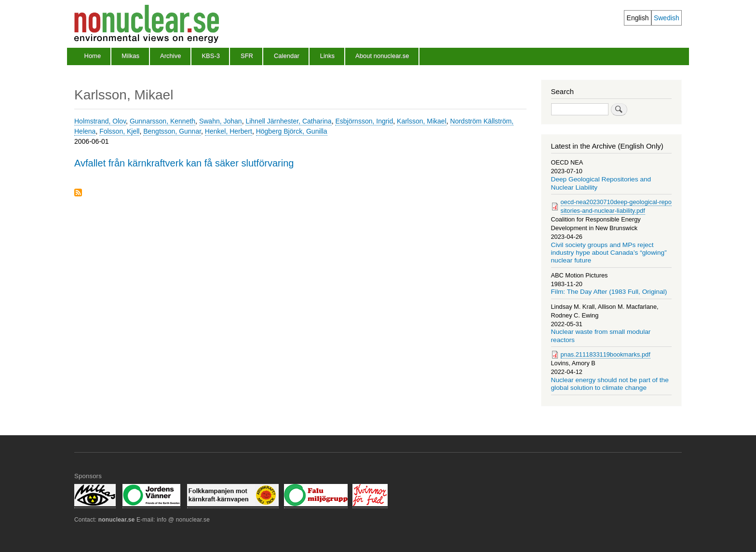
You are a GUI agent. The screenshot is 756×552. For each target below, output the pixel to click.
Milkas (130, 56)
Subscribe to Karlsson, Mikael (78, 193)
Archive (170, 56)
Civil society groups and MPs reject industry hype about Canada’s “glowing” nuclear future (609, 253)
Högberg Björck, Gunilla (292, 131)
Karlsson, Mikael (422, 121)
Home (93, 56)
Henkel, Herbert (229, 131)
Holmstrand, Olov (100, 121)
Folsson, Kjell (119, 131)
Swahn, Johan (221, 121)
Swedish (667, 18)
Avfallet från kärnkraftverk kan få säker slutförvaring (184, 163)
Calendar (287, 56)
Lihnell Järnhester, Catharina (288, 121)
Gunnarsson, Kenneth (162, 121)
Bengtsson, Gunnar (172, 131)
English (638, 18)
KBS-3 (211, 56)
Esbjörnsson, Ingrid (364, 121)
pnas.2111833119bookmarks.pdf (606, 354)
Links (327, 56)
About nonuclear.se (382, 56)
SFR (247, 56)
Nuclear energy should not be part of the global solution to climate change (610, 384)
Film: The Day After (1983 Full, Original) (609, 292)
